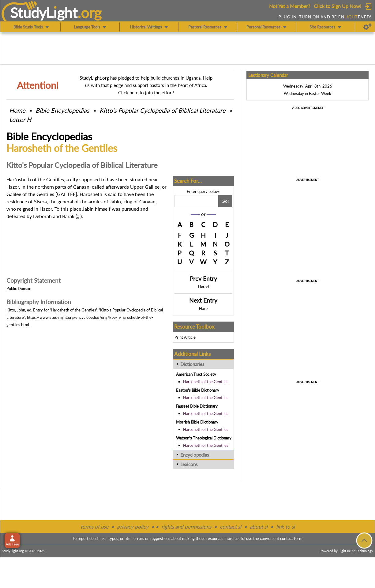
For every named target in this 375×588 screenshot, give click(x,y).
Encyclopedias (195, 455)
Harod (203, 287)
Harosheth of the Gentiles (206, 382)
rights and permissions (186, 527)
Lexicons (189, 464)
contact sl (231, 527)
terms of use (94, 527)
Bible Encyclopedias (62, 110)
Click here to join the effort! (146, 92)
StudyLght (44, 13)
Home (17, 110)
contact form (291, 538)
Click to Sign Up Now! (337, 6)
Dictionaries (192, 364)
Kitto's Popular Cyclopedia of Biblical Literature (163, 110)
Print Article (185, 337)
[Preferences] (367, 27)
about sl (259, 527)
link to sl (285, 527)
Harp (203, 308)
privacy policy (133, 527)
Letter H (20, 119)
